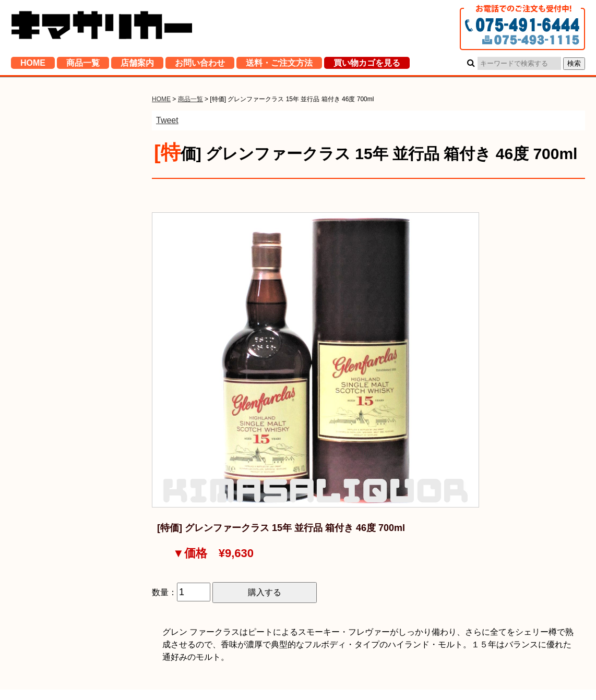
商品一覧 (83, 65)
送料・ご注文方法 (279, 65)
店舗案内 (137, 65)
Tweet (167, 120)
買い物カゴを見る (367, 65)
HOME (33, 65)
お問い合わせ (200, 65)
